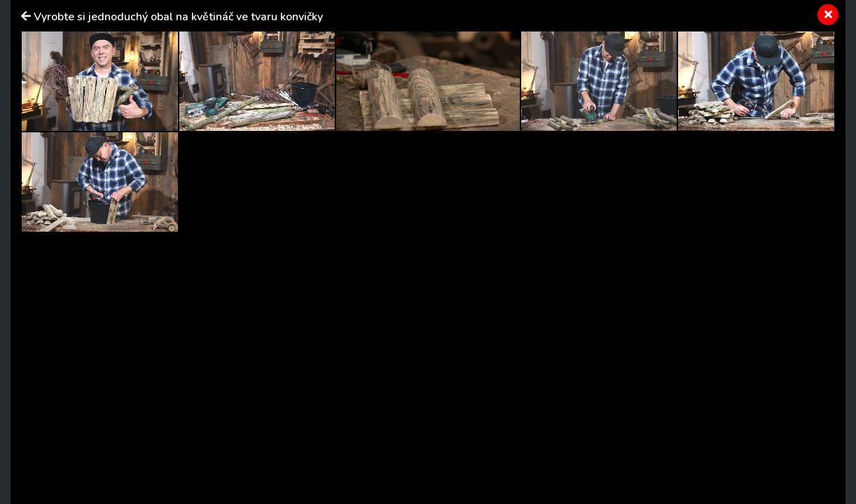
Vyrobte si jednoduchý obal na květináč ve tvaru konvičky (178, 17)
